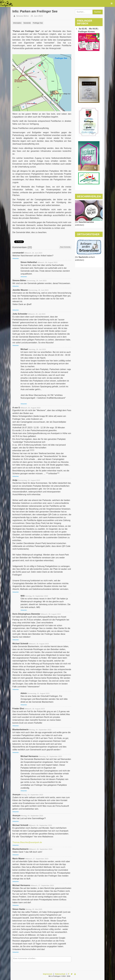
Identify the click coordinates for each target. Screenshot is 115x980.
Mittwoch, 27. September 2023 (37, 859)
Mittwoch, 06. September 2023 (40, 825)
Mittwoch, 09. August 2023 (47, 262)
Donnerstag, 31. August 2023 (38, 693)
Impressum (48, 974)
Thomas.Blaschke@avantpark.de (27, 842)
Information (17, 23)
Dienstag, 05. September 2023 (50, 756)
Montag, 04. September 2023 (40, 730)
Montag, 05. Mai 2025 (34, 909)
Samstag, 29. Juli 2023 (37, 349)
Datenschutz (60, 974)
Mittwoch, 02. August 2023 (30, 408)
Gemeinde (27, 23)
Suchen (98, 12)
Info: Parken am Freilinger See (35, 11)
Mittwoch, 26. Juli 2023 (37, 314)
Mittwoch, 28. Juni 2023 (33, 253)
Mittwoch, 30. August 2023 (39, 644)
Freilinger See (38, 23)
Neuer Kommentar (65, 247)
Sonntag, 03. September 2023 (37, 596)
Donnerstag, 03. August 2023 (29, 480)
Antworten (16, 258)
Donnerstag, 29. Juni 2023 (36, 281)
